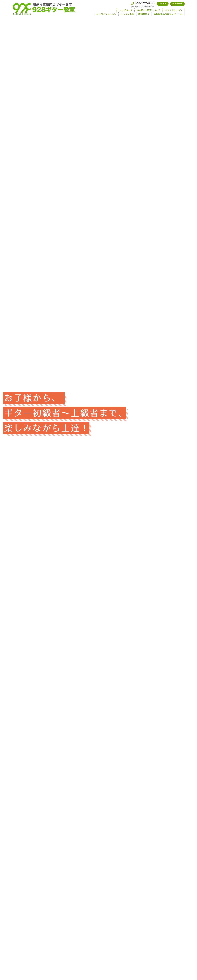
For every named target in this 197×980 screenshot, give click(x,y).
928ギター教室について (149, 10)
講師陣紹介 (144, 14)
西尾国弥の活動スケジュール (168, 14)
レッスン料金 (127, 14)
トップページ (126, 10)
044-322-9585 (138, 3)
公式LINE (176, 4)
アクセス (159, 4)
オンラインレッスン (106, 14)
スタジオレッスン (174, 10)
